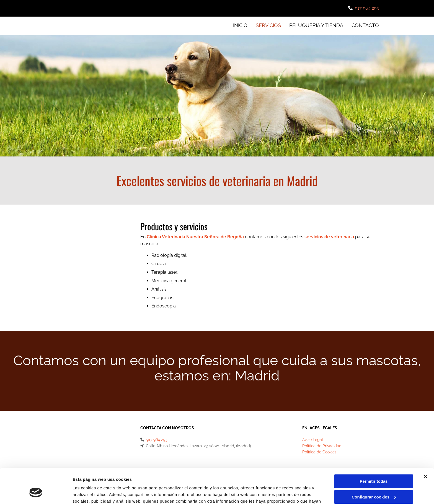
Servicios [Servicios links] (268, 25)
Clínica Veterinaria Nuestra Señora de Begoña (195, 237)
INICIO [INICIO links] (240, 25)
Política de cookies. (213, 478)
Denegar (374, 483)
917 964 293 (367, 8)
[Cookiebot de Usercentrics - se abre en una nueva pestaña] (36, 493)
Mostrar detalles (89, 493)
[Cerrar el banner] (425, 446)
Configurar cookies (374, 467)
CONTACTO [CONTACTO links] (365, 25)
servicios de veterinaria (329, 237)
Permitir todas (374, 451)
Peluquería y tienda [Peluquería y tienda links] (316, 25)
